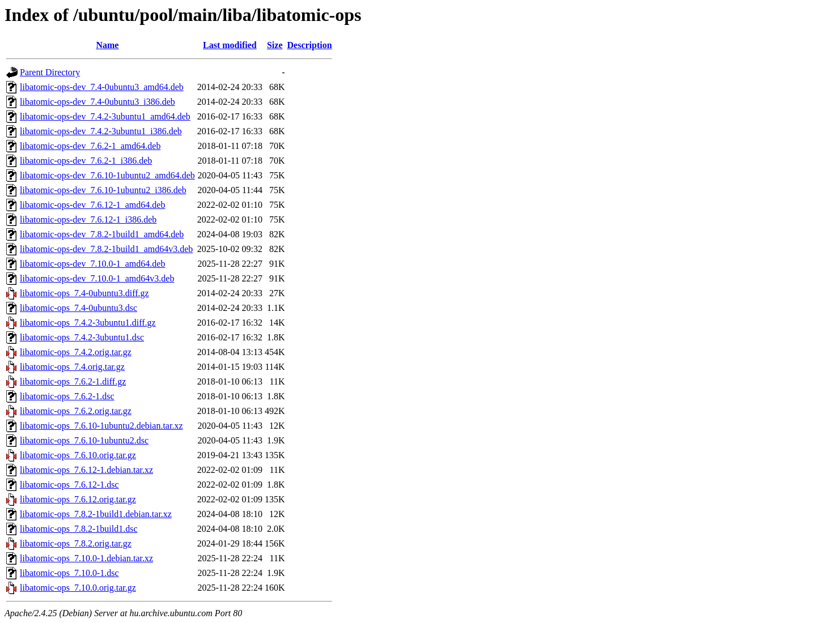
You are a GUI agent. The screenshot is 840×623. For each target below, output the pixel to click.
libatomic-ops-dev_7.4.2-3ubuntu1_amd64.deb (105, 116)
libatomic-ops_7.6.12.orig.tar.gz (78, 499)
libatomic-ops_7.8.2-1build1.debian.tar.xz (96, 514)
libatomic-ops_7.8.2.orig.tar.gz (76, 543)
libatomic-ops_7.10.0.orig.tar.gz (78, 588)
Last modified (230, 45)
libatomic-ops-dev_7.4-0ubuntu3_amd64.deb (102, 87)
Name (107, 45)
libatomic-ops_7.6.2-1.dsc (67, 396)
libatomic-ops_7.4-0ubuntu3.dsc (79, 308)
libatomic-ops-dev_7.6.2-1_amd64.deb (90, 146)
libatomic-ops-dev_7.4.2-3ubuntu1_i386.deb (101, 131)
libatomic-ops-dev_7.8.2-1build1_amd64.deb (102, 234)
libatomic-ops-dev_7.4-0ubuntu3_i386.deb (97, 102)
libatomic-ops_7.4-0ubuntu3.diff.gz (84, 293)
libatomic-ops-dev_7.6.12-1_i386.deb (88, 219)
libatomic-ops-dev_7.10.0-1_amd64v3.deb (97, 278)
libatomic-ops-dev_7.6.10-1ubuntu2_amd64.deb (107, 175)
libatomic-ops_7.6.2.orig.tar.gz (76, 411)
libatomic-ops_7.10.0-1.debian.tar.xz (86, 558)
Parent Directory (50, 72)
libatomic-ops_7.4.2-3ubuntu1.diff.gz (88, 323)
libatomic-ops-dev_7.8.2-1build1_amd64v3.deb (106, 249)
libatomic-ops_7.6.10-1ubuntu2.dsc (84, 440)
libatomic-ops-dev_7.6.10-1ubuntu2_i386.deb (103, 190)
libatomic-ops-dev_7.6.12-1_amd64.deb (92, 205)
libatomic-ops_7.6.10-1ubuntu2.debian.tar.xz (101, 426)
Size (275, 45)
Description (310, 45)
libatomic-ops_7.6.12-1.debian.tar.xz (86, 470)
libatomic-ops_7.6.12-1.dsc (69, 485)
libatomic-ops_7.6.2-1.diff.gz (73, 381)
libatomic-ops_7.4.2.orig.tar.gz (76, 352)
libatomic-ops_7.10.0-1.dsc (69, 573)
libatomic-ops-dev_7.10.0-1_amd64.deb (92, 264)
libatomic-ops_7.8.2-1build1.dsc (79, 529)
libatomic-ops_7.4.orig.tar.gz (72, 367)
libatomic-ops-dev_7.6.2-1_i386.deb (86, 161)
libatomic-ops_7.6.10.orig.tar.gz (78, 455)
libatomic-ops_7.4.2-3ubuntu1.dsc (82, 337)
